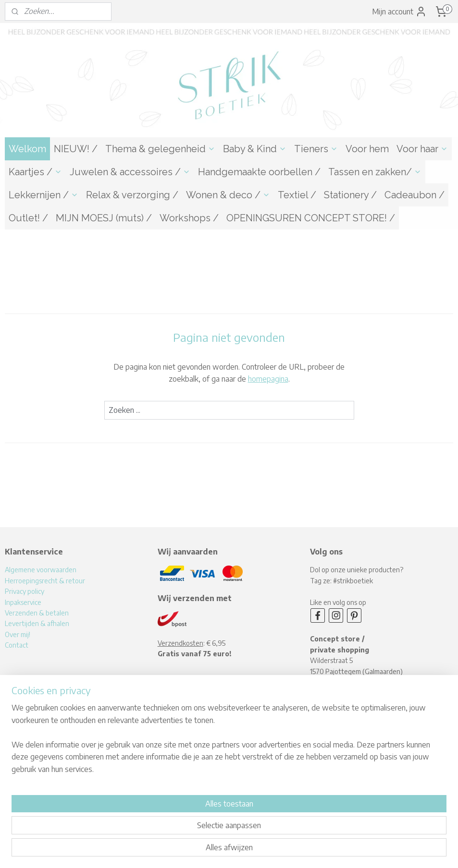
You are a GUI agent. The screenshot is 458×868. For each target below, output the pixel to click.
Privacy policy (25, 591)
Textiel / (297, 195)
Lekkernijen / (43, 195)
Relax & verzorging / (132, 195)
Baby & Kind (255, 149)
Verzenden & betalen (37, 613)
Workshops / (189, 218)
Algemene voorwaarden (41, 570)
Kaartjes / (35, 172)
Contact (17, 645)
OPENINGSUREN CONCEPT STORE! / (311, 218)
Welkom (27, 149)
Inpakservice (23, 602)
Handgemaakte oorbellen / (259, 172)
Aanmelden (184, 756)
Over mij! (18, 634)
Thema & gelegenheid (160, 149)
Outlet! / (28, 218)
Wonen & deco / (228, 195)
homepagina (268, 379)
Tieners (316, 149)
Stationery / (350, 195)
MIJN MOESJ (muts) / (104, 218)
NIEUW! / (76, 149)
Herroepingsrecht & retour (45, 581)
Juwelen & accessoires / (130, 172)
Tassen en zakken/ (375, 172)
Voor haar (422, 149)
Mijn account (399, 12)
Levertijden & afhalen (37, 623)
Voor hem (367, 149)
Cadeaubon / (415, 195)
